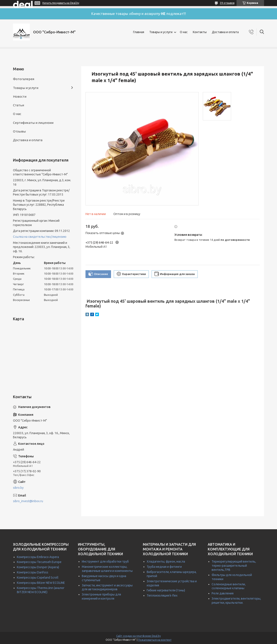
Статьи (19, 105)
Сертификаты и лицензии (33, 123)
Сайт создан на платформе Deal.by (138, 636)
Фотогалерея (24, 79)
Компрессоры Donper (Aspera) (38, 567)
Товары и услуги (161, 32)
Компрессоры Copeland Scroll (38, 578)
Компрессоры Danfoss (33, 572)
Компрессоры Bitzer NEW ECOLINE (41, 583)
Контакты (200, 32)
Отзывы (19, 131)
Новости (20, 96)
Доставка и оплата (225, 32)
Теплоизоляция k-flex (162, 595)
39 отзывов (227, 3)
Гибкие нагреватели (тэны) (166, 590)
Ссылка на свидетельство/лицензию (40, 237)
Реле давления (223, 593)
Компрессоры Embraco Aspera (38, 557)
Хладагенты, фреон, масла (166, 561)
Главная (139, 32)
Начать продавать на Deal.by (61, 3)
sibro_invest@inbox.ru (28, 501)
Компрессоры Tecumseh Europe (39, 562)
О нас (184, 32)
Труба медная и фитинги (164, 567)
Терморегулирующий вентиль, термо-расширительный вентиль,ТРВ (234, 566)
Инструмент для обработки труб (105, 561)
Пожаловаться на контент (155, 640)
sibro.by (18, 488)
